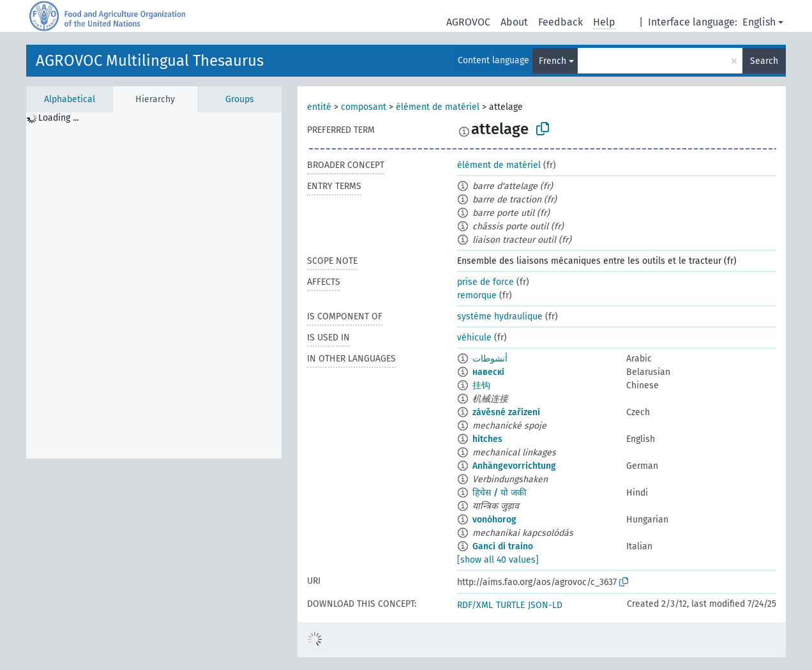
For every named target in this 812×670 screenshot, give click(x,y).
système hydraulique (500, 316)
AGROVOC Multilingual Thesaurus (150, 61)
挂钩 (481, 385)
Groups (240, 99)
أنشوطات (490, 359)
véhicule (474, 338)
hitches (487, 439)
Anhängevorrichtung (514, 466)
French (553, 61)
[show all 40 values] (498, 560)
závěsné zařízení (506, 412)
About (514, 22)
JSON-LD (545, 605)
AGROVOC (468, 22)
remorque (477, 295)
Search (764, 61)
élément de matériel (438, 107)
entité (319, 107)
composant (364, 107)
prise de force (485, 282)
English (759, 22)
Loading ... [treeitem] (58, 118)
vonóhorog (494, 520)
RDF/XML (475, 605)
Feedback (560, 22)
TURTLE (510, 605)
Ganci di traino (503, 546)
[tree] (154, 286)
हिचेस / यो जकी (500, 493)
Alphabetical (70, 99)
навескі (488, 372)
